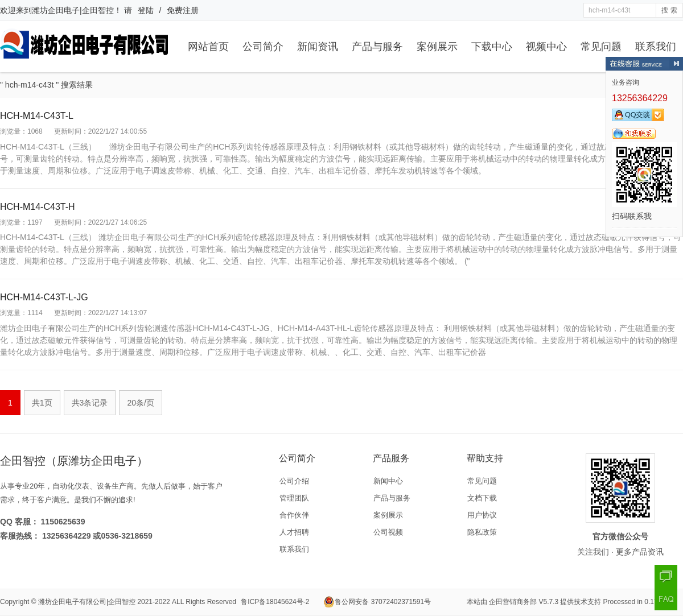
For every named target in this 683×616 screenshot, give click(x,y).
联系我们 (656, 47)
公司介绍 (294, 481)
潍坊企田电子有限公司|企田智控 (87, 602)
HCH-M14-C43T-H (38, 207)
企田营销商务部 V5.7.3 (524, 602)
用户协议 (482, 515)
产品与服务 (377, 47)
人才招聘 (294, 532)
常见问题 (601, 47)
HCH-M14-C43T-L (37, 116)
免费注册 (183, 10)
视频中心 (546, 47)
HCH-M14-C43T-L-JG (44, 297)
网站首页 (208, 47)
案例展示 (437, 47)
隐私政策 (482, 532)
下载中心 (492, 47)
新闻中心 (388, 481)
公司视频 (388, 532)
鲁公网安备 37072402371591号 (377, 602)
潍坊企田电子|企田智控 (73, 10)
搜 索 (669, 10)
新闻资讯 (318, 47)
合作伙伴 (294, 515)
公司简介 (263, 47)
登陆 (146, 10)
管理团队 (294, 498)
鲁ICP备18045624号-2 (275, 602)
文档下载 (482, 498)
